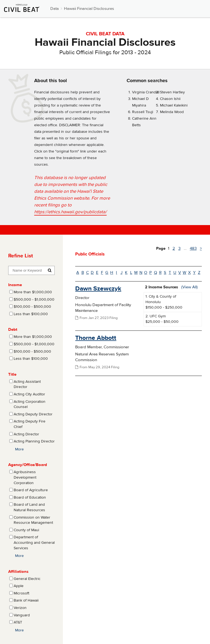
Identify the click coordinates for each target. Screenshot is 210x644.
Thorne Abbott (96, 338)
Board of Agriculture (31, 490)
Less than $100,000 (31, 314)
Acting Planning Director (34, 441)
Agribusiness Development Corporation (25, 477)
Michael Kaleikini (174, 105)
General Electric (27, 579)
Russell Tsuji (143, 112)
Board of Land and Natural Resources (29, 507)
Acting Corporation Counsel (30, 404)
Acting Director (26, 434)
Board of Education (30, 498)
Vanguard (22, 615)
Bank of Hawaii (26, 600)
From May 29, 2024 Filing (97, 367)
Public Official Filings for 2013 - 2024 (105, 52)
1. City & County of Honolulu (161, 299)
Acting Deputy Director (33, 414)
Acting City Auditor (29, 394)
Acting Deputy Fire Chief (30, 424)
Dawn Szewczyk (98, 288)
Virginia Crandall (146, 92)
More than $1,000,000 (33, 292)
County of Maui (26, 530)
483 (193, 248)
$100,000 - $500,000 (32, 307)
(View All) (189, 287)
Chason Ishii (170, 99)
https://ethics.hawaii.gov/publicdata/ (70, 212)
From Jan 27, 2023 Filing (96, 318)
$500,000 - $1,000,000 (34, 300)
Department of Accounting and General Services (34, 543)
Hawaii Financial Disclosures (89, 9)
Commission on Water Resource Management (33, 520)
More (19, 449)
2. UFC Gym (156, 316)
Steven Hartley (172, 92)
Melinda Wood (172, 112)
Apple (19, 586)
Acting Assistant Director (27, 384)
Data (55, 9)
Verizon (20, 608)
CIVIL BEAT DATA (105, 34)
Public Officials (90, 254)
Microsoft (21, 593)
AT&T (18, 622)
